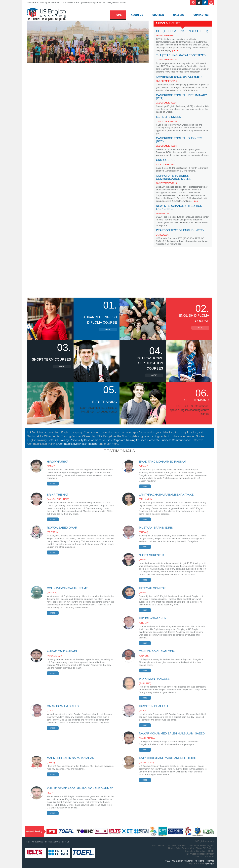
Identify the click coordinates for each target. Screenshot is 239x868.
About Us (137, 15)
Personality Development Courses (91, 440)
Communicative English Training (78, 444)
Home (118, 15)
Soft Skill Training (58, 440)
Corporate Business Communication (169, 440)
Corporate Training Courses (130, 440)
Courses (158, 15)
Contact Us (201, 15)
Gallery (179, 15)
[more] (175, 50)
